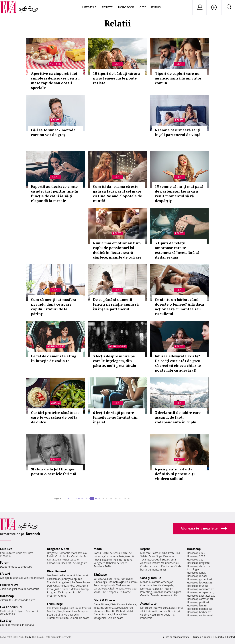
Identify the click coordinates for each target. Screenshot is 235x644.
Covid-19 (169, 615)
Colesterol (131, 582)
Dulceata (168, 556)
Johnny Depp (69, 579)
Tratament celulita (58, 618)
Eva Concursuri (11, 607)
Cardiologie (100, 588)
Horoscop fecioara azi (200, 582)
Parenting (146, 592)
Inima (116, 579)
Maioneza (167, 563)
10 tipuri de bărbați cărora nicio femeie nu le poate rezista (116, 78)
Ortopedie (113, 592)
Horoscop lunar (196, 573)
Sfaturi (5, 574)
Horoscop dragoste (198, 563)
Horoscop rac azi (197, 576)
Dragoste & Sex (58, 549)
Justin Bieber (62, 589)
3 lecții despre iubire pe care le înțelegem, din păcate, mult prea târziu (115, 361)
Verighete (99, 563)
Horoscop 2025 (196, 556)
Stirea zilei (169, 608)
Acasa (55, 403)
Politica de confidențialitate (176, 637)
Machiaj (52, 611)
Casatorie (77, 556)
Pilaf (176, 563)
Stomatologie (116, 582)
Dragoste (52, 553)
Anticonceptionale (104, 585)
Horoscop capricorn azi (201, 589)
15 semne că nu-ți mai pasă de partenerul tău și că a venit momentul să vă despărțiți (179, 194)
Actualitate (148, 604)
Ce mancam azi (157, 570)
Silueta (116, 614)
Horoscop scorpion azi (200, 592)
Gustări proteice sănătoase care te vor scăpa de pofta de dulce (55, 417)
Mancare (145, 553)
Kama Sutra (54, 559)
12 (76, 498)
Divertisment (57, 571)
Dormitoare (147, 589)
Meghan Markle (56, 575)
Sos (178, 553)
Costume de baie (114, 556)
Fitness (105, 604)
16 (89, 498)
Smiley (62, 586)
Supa (159, 556)
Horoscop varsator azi (200, 599)
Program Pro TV (71, 592)
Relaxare (131, 604)
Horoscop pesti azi (198, 602)
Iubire (67, 556)
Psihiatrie (125, 592)
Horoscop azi (195, 559)
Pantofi (130, 556)
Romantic (64, 553)
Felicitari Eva (9, 585)
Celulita (58, 615)
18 (96, 498)
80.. (129, 498)
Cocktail (156, 559)
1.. (66, 498)
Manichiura (70, 611)
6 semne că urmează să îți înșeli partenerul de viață (178, 132)
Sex (86, 556)
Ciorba (163, 553)
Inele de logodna (123, 560)
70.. (125, 498)
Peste (171, 553)
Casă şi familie (151, 578)
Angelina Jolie (67, 582)
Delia (78, 586)
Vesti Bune (156, 615)
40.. (112, 498)
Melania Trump (80, 589)
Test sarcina (123, 585)
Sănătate (100, 575)
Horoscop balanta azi (199, 609)
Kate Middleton (76, 575)
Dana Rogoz (83, 582)
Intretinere (107, 608)
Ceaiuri (108, 579)
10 (69, 498)
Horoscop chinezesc (199, 566)
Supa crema (169, 559)
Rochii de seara (111, 553)
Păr (49, 608)
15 (85, 498)
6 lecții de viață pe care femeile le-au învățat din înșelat (115, 417)
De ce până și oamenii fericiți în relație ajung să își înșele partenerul (116, 304)
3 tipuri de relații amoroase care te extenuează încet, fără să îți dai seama (177, 250)
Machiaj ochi (71, 615)
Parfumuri (75, 608)
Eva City (6, 621)
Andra (71, 586)
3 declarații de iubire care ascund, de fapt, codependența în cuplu (178, 417)
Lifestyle (89, 7)
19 (99, 498)
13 (79, 498)
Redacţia (219, 637)
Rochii (56, 608)
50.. (116, 498)
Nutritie (56, 64)
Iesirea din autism (156, 611)
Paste (155, 553)
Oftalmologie (116, 588)
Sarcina (98, 579)
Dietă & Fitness (105, 600)
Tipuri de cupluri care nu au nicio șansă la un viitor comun (178, 78)
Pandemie (146, 618)
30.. (107, 498)
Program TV (54, 592)
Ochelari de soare (116, 563)
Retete (107, 7)
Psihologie (127, 579)
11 (72, 498)
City (143, 7)
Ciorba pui (167, 566)
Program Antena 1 (58, 596)
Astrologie (55, 346)
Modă (98, 549)
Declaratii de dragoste (74, 563)
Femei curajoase (160, 595)
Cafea (152, 556)
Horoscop (126, 7)
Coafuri (86, 608)
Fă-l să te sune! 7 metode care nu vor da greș (53, 132)
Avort (128, 588)
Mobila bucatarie (150, 582)
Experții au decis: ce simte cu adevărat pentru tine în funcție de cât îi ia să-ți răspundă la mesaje (55, 194)
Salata (144, 556)
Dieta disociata (102, 614)
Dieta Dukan (117, 604)
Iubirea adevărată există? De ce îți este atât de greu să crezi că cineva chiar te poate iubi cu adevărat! (178, 363)
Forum (156, 7)
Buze (50, 615)
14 (82, 498)
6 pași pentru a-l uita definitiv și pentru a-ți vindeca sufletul (175, 474)
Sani (60, 611)
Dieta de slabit (125, 611)
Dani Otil (52, 586)
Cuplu (59, 556)
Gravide (145, 595)
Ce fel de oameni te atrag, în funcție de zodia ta (54, 358)
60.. (121, 498)
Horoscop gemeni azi (199, 579)
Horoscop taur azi (197, 586)
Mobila (157, 585)
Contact (231, 637)
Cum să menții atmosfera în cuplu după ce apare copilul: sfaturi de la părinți (54, 307)
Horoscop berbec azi (199, 612)
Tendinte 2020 (102, 566)
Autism (175, 595)
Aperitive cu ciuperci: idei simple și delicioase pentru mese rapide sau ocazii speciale (55, 80)
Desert (156, 563)
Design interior (164, 589)
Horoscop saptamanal (200, 615)
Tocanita (145, 559)
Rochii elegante (103, 560)
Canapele (168, 585)
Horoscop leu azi (197, 605)
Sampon (83, 611)
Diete (97, 604)
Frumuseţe (55, 604)
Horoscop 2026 (196, 553)
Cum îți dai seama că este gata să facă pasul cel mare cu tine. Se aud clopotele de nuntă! (117, 194)
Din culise (146, 608)
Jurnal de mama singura (167, 592)
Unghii (64, 608)
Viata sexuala (79, 553)
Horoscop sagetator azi (201, 596)
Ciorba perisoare (150, 566)
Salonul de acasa (80, 618)
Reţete (145, 549)
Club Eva (6, 549)
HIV (104, 592)
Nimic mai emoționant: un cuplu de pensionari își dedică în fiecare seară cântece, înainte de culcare (117, 250)
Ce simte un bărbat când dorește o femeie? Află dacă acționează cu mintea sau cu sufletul (179, 307)
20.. (103, 498)
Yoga (97, 608)
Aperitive (146, 563)
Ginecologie (101, 582)
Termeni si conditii (202, 637)
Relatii (117, 64)
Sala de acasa (115, 618)
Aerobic (119, 608)
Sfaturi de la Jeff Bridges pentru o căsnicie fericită (54, 471)
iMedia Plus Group (34, 637)
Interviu (157, 608)
